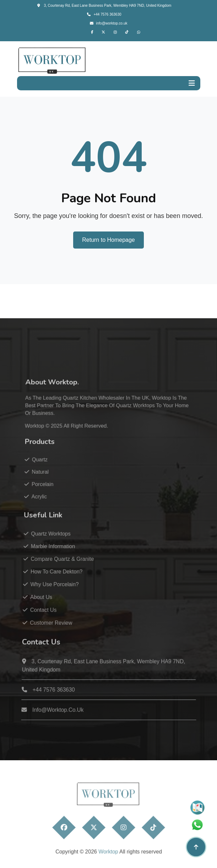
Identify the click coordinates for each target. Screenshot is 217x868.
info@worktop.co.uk (109, 23)
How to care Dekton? (56, 577)
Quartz (42, 474)
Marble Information (53, 553)
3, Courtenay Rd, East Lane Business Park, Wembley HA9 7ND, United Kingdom (104, 6)
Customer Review (51, 626)
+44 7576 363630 (104, 14)
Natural (42, 485)
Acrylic (41, 507)
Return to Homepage (108, 240)
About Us (42, 601)
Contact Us (43, 613)
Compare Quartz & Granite (62, 565)
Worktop (41, 443)
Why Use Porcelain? (54, 589)
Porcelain (44, 496)
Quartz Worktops (51, 542)
